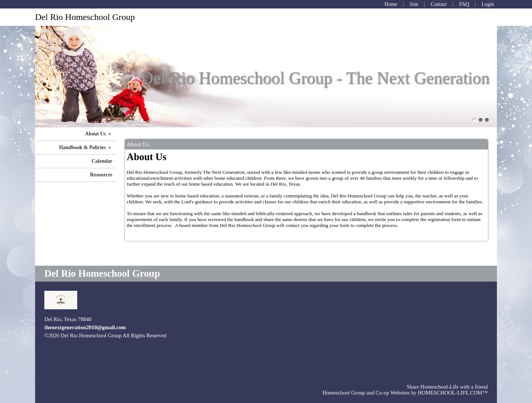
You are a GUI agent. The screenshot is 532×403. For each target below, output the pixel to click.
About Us (99, 134)
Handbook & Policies (86, 147)
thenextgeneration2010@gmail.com (85, 327)
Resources (101, 175)
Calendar (102, 161)
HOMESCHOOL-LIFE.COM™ (453, 393)
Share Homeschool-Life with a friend (447, 387)
